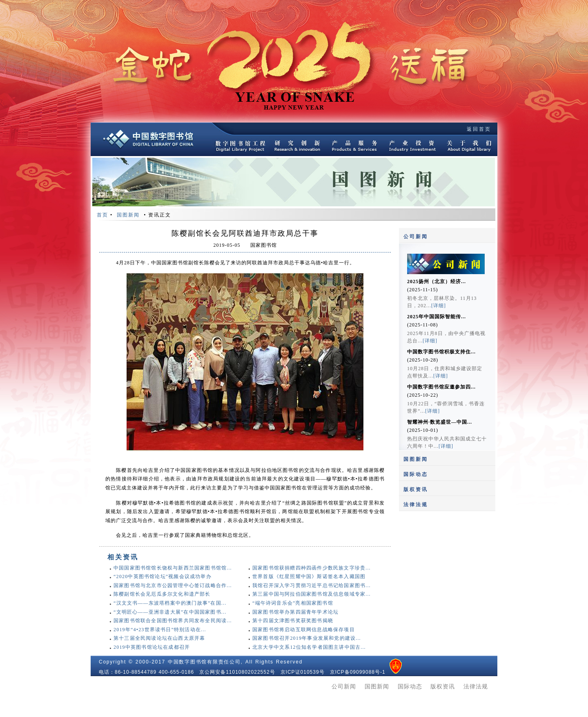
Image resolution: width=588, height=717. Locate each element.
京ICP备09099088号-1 (358, 672)
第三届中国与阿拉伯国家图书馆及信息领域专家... (312, 594)
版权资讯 (416, 489)
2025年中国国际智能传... (437, 317)
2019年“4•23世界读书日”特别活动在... (160, 630)
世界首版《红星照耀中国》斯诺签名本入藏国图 (309, 576)
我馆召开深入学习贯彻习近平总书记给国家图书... (312, 585)
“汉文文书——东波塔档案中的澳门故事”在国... (170, 603)
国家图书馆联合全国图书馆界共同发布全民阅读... (173, 621)
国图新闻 (416, 459)
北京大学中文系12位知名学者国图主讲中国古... (309, 647)
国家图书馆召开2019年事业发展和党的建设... (307, 638)
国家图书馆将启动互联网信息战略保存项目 (304, 630)
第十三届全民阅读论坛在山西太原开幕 (159, 638)
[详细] (439, 306)
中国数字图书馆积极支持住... (441, 352)
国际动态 (416, 474)
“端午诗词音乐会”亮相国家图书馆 (293, 603)
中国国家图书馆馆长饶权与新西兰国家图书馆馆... (173, 568)
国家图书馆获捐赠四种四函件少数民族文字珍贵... (312, 568)
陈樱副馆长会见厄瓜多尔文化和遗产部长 (162, 594)
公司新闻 (416, 237)
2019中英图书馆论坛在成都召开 (152, 647)
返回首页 (479, 129)
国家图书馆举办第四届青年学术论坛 (295, 612)
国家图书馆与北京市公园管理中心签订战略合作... (173, 585)
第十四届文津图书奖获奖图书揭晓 (293, 621)
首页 (102, 215)
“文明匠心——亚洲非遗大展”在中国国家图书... (170, 612)
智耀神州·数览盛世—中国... (440, 422)
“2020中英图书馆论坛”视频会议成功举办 (163, 576)
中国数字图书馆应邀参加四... (441, 387)
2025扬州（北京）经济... (437, 281)
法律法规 (416, 505)
